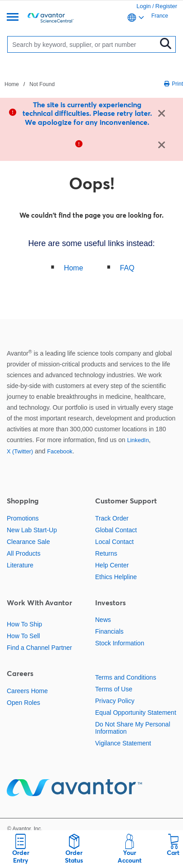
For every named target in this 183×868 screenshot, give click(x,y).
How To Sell (23, 636)
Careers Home (27, 691)
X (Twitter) (20, 451)
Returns (106, 553)
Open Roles (23, 703)
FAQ (127, 268)
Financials (109, 631)
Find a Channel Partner (39, 648)
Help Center (112, 565)
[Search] (84, 44)
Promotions (23, 518)
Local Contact (114, 542)
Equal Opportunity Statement (136, 713)
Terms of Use (114, 689)
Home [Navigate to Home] (12, 84)
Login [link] (144, 6)
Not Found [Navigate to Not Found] (42, 84)
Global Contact (116, 530)
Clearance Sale (28, 542)
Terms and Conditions (126, 677)
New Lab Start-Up (32, 530)
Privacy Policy (115, 701)
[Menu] (13, 18)
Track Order (112, 518)
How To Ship (24, 624)
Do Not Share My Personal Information (133, 728)
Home (74, 268)
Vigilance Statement (123, 743)
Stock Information (120, 643)
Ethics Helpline (116, 577)
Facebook (59, 451)
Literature (20, 565)
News (103, 620)
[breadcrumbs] (30, 84)
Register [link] (166, 6)
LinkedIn (138, 440)
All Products (24, 553)
